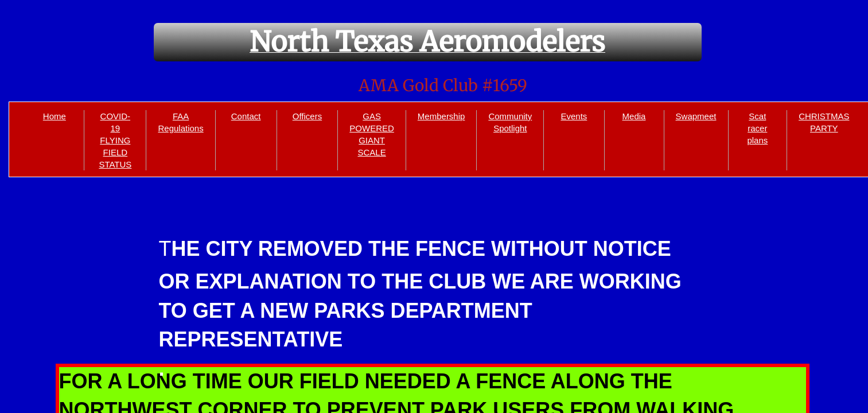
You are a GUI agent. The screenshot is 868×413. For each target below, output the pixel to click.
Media (634, 116)
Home (55, 116)
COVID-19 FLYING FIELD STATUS (115, 140)
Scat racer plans (757, 128)
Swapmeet (696, 116)
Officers (307, 116)
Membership (441, 116)
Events (574, 116)
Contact (246, 116)
